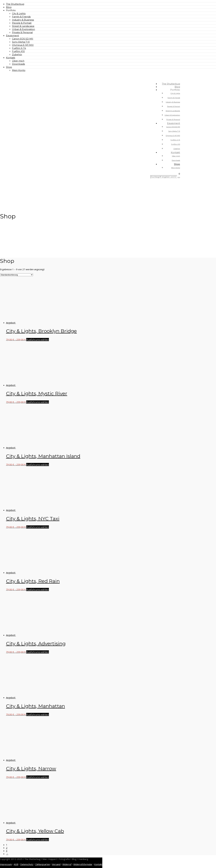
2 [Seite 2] (7, 848)
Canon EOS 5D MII (23, 39)
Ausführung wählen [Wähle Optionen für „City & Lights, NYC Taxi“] (38, 527)
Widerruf (67, 864)
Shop (9, 67)
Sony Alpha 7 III (21, 42)
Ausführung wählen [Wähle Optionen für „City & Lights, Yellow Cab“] (38, 840)
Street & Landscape (23, 26)
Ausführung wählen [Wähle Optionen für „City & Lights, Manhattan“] (38, 714)
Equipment (12, 36)
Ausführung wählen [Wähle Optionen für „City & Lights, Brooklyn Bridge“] (38, 340)
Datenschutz (27, 864)
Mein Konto (19, 70)
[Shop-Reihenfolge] (16, 275)
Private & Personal (22, 32)
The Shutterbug (15, 4)
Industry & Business (23, 20)
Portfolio (11, 10)
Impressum (6, 864)
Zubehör (17, 54)
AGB (16, 864)
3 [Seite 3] (7, 851)
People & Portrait (22, 23)
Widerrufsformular (83, 864)
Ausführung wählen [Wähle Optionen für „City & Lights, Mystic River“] (38, 402)
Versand (56, 864)
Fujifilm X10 (18, 51)
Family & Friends (21, 17)
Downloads (18, 64)
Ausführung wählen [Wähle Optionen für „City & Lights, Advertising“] (38, 652)
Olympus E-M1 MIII (23, 45)
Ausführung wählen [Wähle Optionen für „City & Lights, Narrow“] (38, 777)
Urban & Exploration (23, 29)
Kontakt (11, 58)
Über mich (18, 61)
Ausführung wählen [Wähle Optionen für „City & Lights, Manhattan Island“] (38, 464)
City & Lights (19, 13)
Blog (9, 7)
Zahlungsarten (43, 864)
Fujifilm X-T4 (19, 48)
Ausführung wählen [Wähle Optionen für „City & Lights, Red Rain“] (38, 589)
